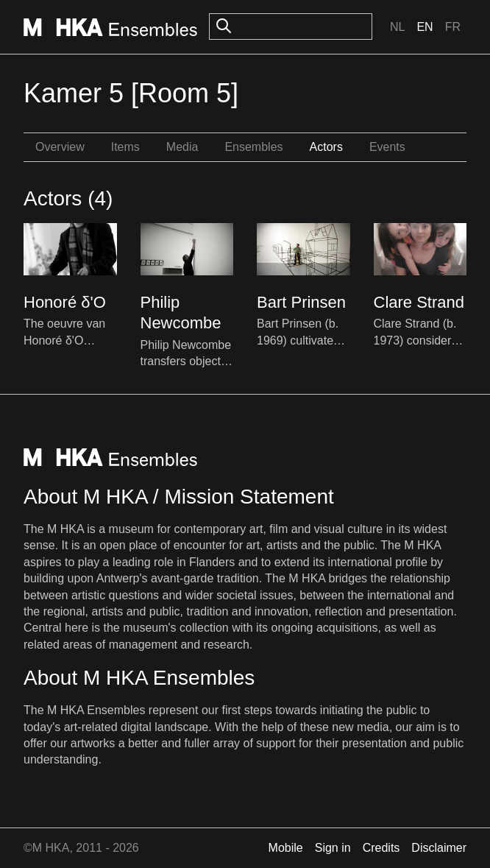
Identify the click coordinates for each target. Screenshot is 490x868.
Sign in (333, 848)
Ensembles (253, 147)
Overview (60, 147)
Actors (326, 147)
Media (182, 147)
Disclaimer (439, 848)
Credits (381, 848)
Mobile (286, 848)
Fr (453, 27)
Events (387, 147)
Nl (397, 27)
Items (125, 147)
